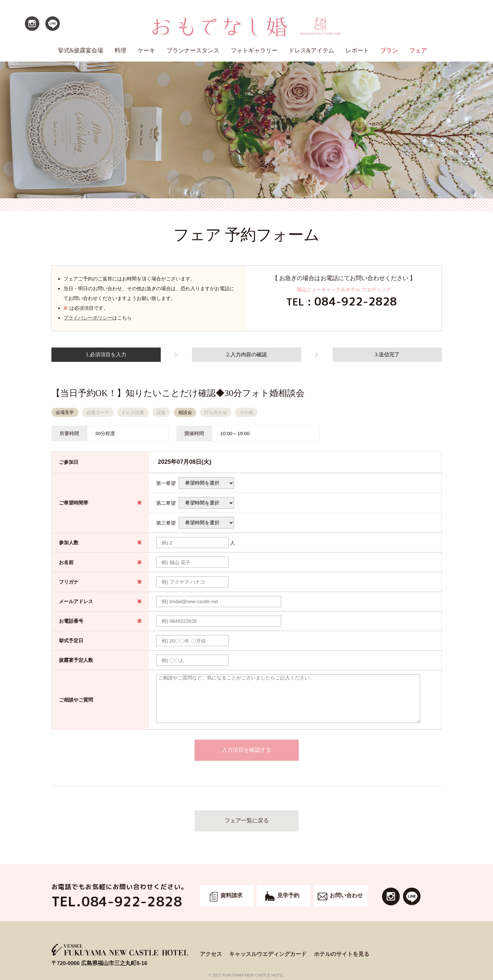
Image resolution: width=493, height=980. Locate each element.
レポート (357, 50)
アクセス (211, 954)
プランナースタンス (193, 50)
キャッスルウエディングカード (268, 954)
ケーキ (146, 50)
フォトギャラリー (254, 50)
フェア (418, 50)
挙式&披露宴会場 (81, 50)
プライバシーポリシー (88, 318)
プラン (389, 50)
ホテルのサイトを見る (342, 954)
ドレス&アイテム (311, 50)
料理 (120, 50)
